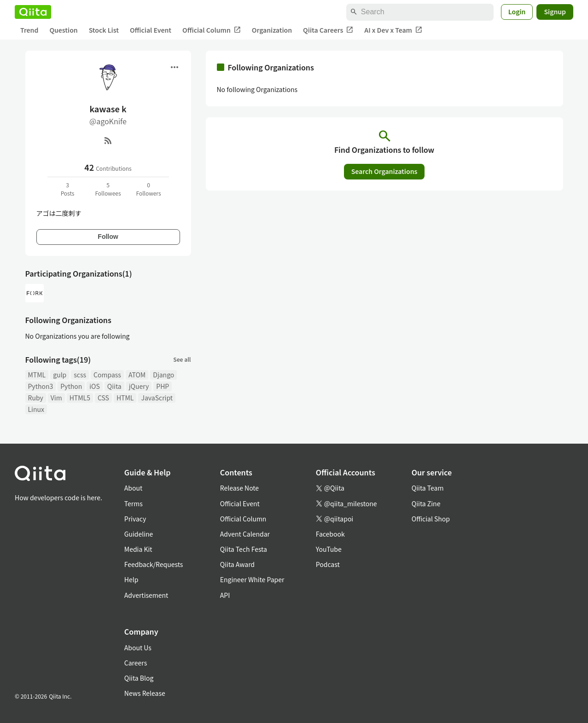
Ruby (36, 398)
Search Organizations (384, 171)
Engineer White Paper (252, 579)
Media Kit (138, 549)
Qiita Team (428, 488)
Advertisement (146, 595)
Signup (555, 12)
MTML (37, 375)
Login (517, 12)
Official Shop (431, 519)
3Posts (68, 189)
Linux (36, 409)
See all (182, 359)
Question (63, 30)
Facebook (330, 534)
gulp (60, 375)
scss (80, 375)
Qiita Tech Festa (244, 549)
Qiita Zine (426, 503)
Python (71, 386)
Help (131, 579)
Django (163, 375)
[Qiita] (33, 12)
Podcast (328, 564)
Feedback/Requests (154, 564)
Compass (107, 375)
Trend (29, 30)
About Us (138, 648)
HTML (125, 398)
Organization (272, 30)
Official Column (212, 30)
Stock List (104, 30)
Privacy (135, 519)
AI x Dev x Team (393, 30)
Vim (56, 398)
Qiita (114, 386)
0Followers (148, 189)
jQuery (139, 386)
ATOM (137, 375)
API (225, 595)
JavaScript (157, 398)
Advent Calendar (245, 534)
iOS (95, 386)
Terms (134, 503)
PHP (163, 386)
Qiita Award (237, 564)
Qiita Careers (328, 30)
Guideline (139, 534)
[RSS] (108, 140)
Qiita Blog (139, 678)
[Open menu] (175, 67)
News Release (145, 693)
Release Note (239, 488)
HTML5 (80, 398)
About (133, 488)
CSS (103, 398)
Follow (108, 237)
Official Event (151, 30)
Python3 (41, 386)
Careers (136, 663)
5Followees (108, 189)
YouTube (329, 549)
